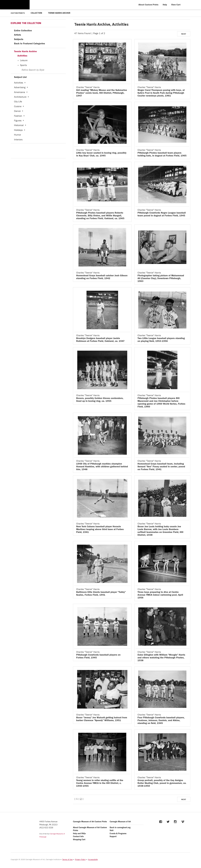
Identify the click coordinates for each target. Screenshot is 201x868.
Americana (20, 92)
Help (165, 5)
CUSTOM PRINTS (18, 13)
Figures (18, 120)
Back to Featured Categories (30, 43)
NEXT (184, 34)
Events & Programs (118, 833)
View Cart (176, 5)
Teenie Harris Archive (25, 51)
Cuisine (18, 106)
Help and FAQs (79, 833)
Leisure (24, 60)
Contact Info (78, 836)
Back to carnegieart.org (120, 827)
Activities (22, 56)
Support (113, 836)
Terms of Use (67, 859)
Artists (18, 35)
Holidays (18, 130)
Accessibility (93, 859)
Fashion (18, 116)
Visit (112, 830)
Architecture (20, 97)
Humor (18, 135)
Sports (23, 65)
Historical (19, 125)
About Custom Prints (148, 5)
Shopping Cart (79, 839)
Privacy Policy (80, 859)
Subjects (19, 39)
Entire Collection (23, 30)
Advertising (20, 87)
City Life (18, 101)
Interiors (18, 139)
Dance (17, 111)
